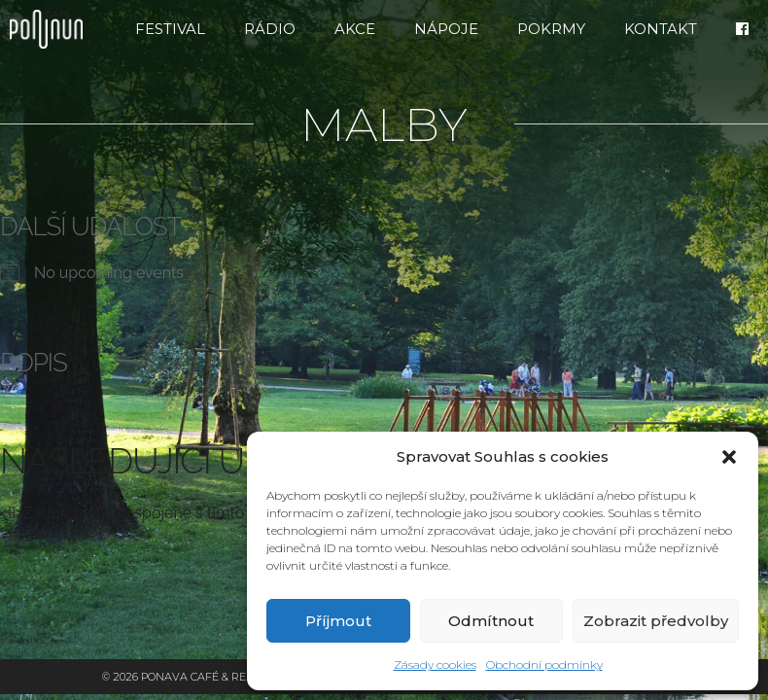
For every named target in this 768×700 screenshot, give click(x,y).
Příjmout (338, 621)
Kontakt (661, 29)
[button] (729, 457)
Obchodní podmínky (544, 665)
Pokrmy (551, 29)
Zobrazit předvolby (656, 621)
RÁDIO (270, 29)
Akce (355, 29)
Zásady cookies (435, 665)
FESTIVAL (170, 29)
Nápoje (446, 29)
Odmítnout (491, 621)
